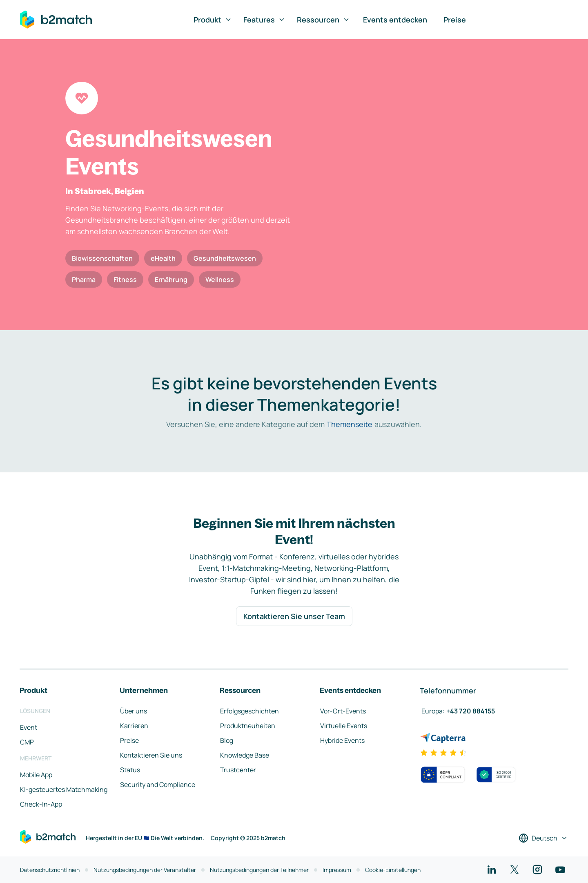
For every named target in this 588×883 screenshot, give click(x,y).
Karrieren (134, 726)
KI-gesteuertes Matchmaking (64, 789)
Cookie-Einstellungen (393, 870)
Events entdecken (395, 20)
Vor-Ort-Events (343, 711)
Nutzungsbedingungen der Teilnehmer (259, 870)
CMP (27, 742)
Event (29, 727)
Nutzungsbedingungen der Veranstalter (145, 870)
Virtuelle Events (344, 726)
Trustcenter (238, 770)
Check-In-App (41, 804)
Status (130, 770)
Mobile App (36, 775)
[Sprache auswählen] (543, 838)
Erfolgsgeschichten (249, 711)
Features (264, 20)
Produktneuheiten (248, 726)
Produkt (213, 20)
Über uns (134, 711)
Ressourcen (323, 20)
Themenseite (350, 424)
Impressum (337, 870)
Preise (455, 20)
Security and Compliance (158, 785)
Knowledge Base (245, 755)
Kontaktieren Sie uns (151, 755)
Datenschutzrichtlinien (50, 870)
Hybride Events (342, 740)
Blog (227, 740)
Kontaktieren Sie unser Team (294, 616)
